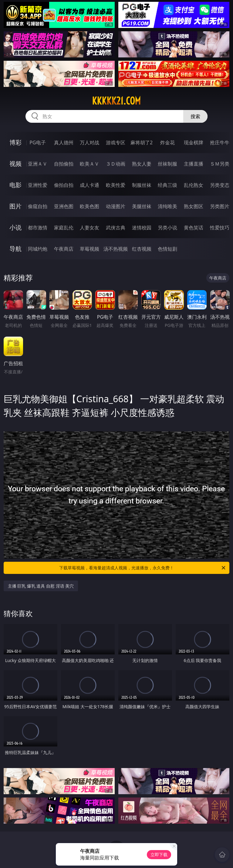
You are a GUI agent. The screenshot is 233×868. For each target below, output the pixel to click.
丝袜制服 (167, 164)
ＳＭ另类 (220, 164)
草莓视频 (89, 249)
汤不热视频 (116, 249)
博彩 (15, 142)
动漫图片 (116, 206)
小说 (15, 227)
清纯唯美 (167, 206)
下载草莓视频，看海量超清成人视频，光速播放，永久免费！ (143, 568)
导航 (15, 249)
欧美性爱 (116, 185)
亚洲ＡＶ (38, 164)
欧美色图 (89, 206)
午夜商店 (64, 249)
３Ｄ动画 (116, 164)
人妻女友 (89, 228)
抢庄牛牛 (220, 142)
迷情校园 (142, 228)
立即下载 (159, 854)
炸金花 (167, 142)
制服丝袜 (142, 185)
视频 (15, 164)
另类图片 (220, 206)
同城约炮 (38, 249)
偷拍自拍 (64, 185)
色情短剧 (167, 249)
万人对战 (89, 142)
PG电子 (37, 142)
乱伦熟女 (194, 185)
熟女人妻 (142, 164)
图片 (15, 206)
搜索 (195, 116)
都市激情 (38, 228)
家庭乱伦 (64, 228)
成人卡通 (89, 185)
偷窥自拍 (38, 206)
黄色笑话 (194, 228)
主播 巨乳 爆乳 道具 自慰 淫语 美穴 (41, 586)
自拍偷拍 (64, 164)
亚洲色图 (64, 206)
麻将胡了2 (142, 142)
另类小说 (167, 228)
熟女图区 (194, 206)
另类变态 (220, 185)
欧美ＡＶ (89, 164)
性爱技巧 (220, 228)
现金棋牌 (194, 142)
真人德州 (64, 142)
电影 (15, 185)
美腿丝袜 (142, 206)
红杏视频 (142, 249)
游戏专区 (116, 142)
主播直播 (194, 164)
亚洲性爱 (38, 185)
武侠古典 (116, 228)
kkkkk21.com (116, 101)
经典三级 (167, 185)
